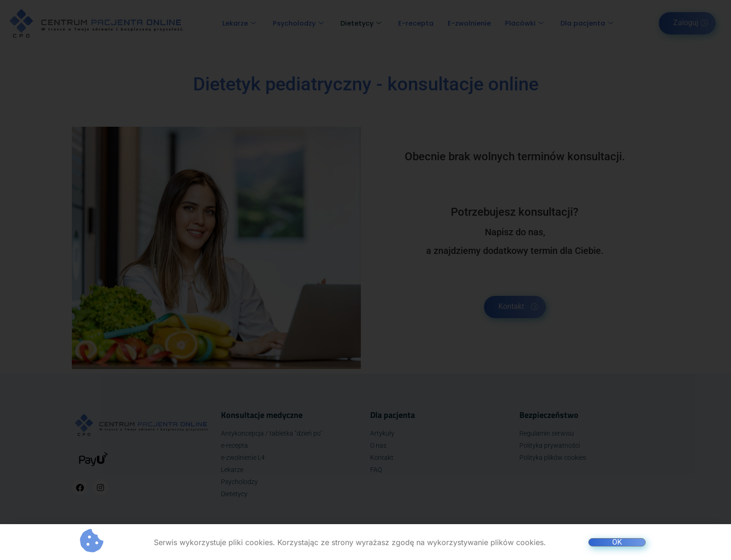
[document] (365, 280)
